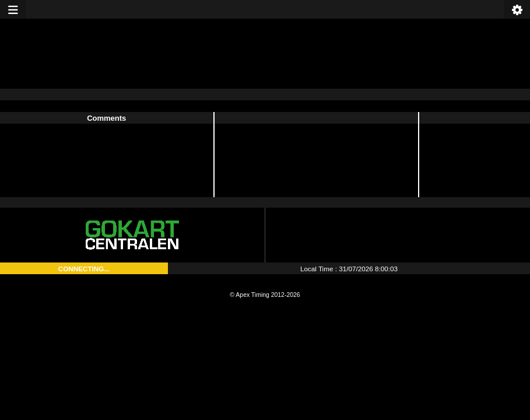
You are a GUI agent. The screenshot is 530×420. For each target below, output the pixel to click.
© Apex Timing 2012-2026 (265, 295)
